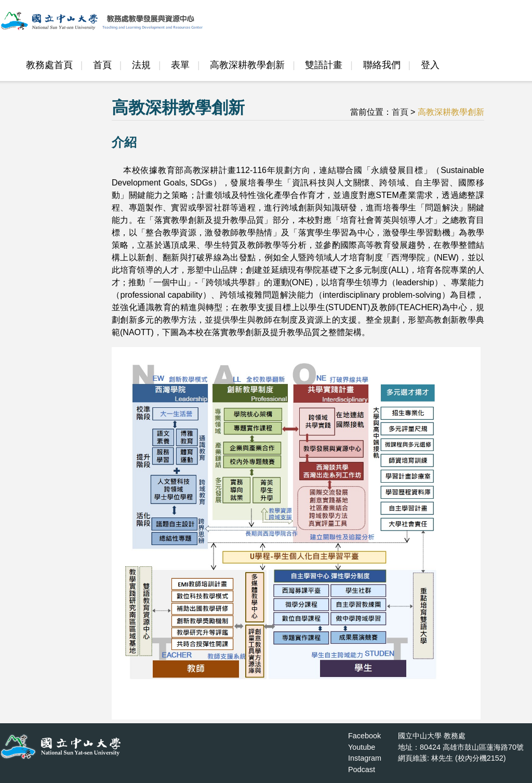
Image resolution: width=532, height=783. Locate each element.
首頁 (102, 65)
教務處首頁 (49, 65)
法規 (141, 65)
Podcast (362, 769)
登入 (430, 65)
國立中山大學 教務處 (432, 736)
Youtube (362, 747)
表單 (180, 65)
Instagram (365, 758)
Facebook (364, 736)
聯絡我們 (382, 65)
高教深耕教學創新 (247, 65)
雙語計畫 (324, 65)
